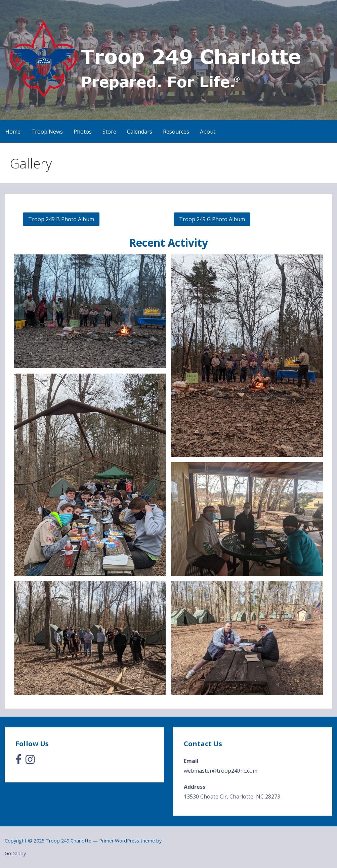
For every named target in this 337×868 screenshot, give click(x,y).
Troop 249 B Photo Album (61, 219)
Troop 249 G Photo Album (212, 219)
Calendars (140, 132)
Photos (83, 132)
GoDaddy (15, 853)
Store (109, 132)
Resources (176, 132)
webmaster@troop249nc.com (221, 771)
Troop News (47, 132)
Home (13, 132)
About (208, 132)
